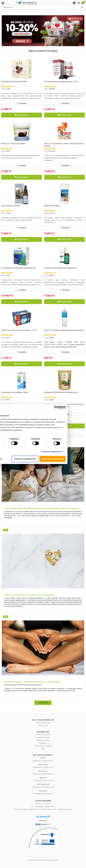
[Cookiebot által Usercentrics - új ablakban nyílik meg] (73, 407)
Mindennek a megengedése (70, 459)
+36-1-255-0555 (46, 804)
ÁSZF (43, 749)
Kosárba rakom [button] (22, 115)
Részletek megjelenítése (69, 452)
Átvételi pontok (43, 726)
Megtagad (16, 459)
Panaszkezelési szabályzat (43, 746)
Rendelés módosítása (43, 735)
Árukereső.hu (43, 821)
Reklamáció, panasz (43, 740)
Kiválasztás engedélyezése (43, 459)
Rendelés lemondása (43, 737)
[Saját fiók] (79, 3)
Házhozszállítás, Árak (43, 723)
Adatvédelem (43, 743)
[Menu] (74, 3)
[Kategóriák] (3, 3)
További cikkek (43, 703)
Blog (6, 530)
